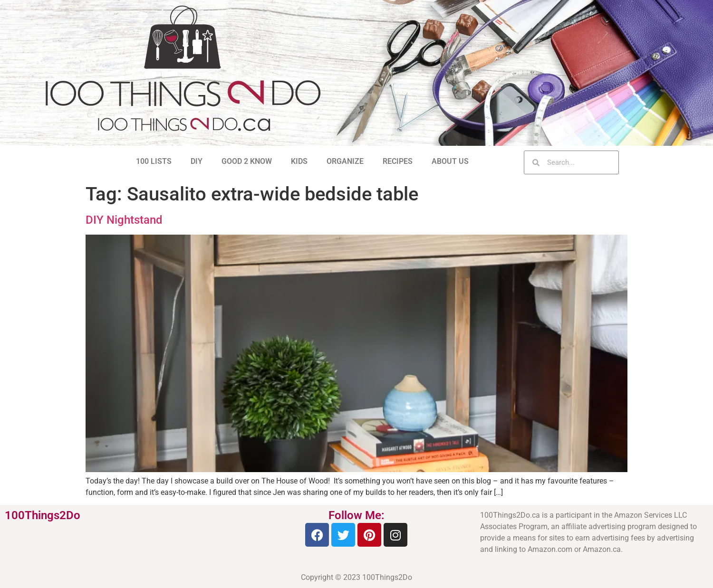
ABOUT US (450, 161)
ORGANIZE (345, 161)
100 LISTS (154, 161)
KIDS (299, 161)
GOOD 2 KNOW (247, 161)
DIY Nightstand (124, 220)
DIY (197, 161)
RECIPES (398, 161)
